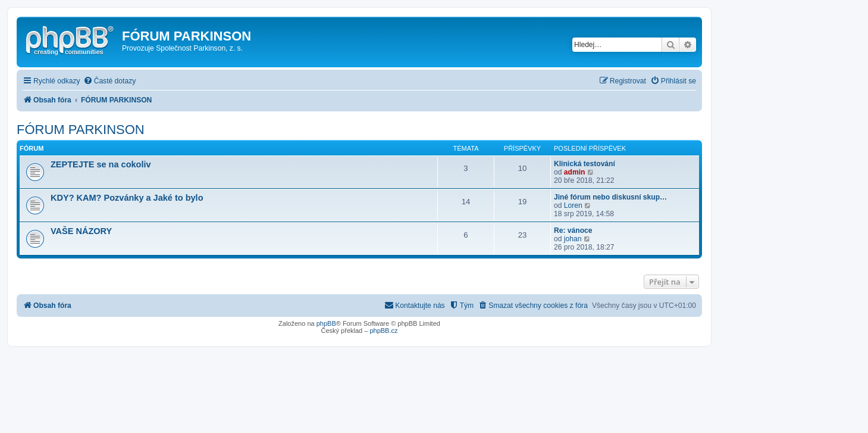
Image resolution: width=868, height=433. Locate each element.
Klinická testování (585, 164)
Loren (573, 205)
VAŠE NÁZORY (81, 231)
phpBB (326, 323)
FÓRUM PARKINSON (81, 130)
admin (575, 172)
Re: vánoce (573, 230)
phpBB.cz (383, 331)
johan (573, 239)
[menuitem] (110, 81)
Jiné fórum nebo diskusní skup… (610, 197)
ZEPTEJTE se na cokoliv (101, 164)
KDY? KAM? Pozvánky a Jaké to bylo (127, 198)
